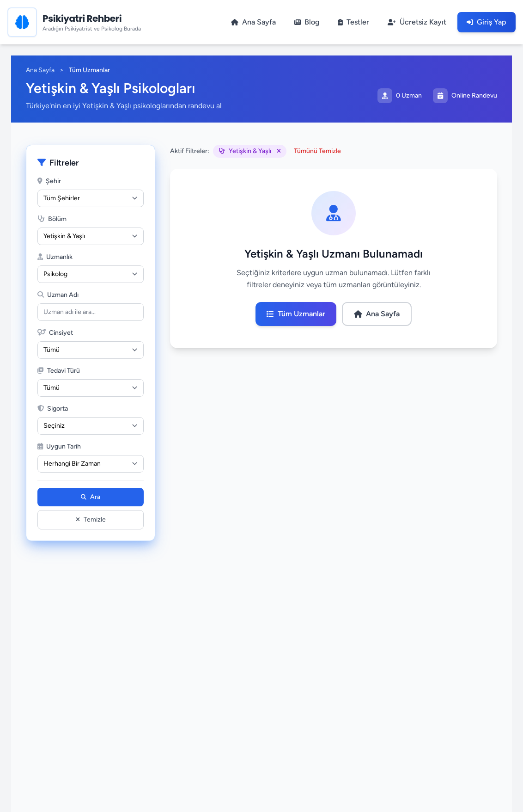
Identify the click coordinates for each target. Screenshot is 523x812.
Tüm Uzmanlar (296, 314)
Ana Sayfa (40, 70)
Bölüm (52, 219)
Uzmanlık (55, 257)
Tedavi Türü (59, 371)
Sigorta (53, 409)
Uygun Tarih (59, 446)
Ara (91, 497)
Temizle (91, 520)
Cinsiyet (55, 333)
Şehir (49, 181)
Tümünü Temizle (317, 151)
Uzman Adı (58, 295)
